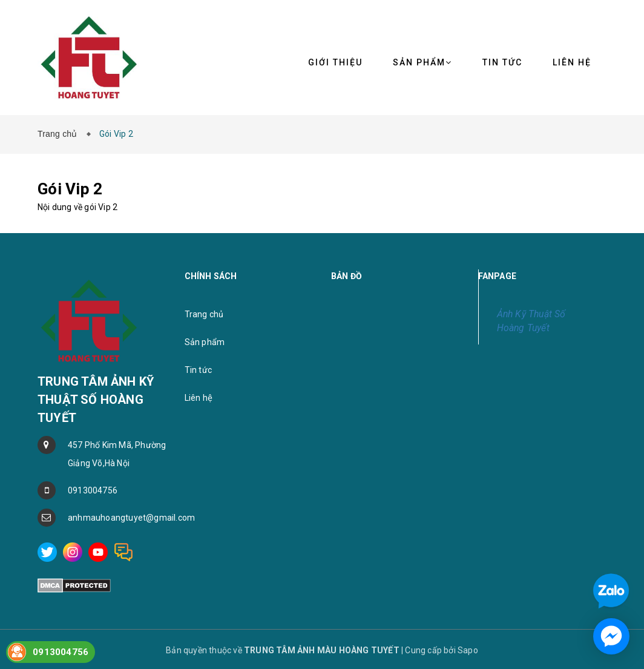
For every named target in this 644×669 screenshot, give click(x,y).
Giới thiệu (335, 62)
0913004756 (93, 490)
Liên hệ (199, 398)
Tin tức (198, 370)
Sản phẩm (422, 62)
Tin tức (502, 62)
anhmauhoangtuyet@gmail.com (117, 518)
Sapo (468, 650)
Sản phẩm (205, 342)
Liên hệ (572, 62)
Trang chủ (60, 134)
